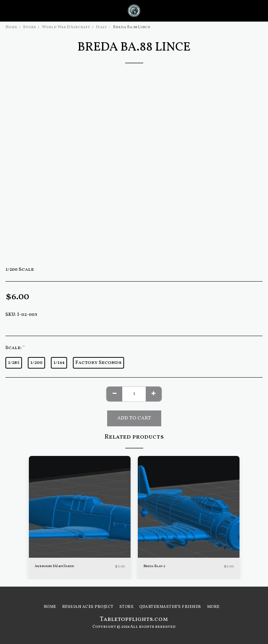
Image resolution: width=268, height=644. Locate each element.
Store (30, 27)
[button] (8, 10)
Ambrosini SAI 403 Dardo (54, 566)
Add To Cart (134, 418)
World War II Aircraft (66, 27)
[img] (80, 507)
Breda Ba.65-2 (154, 566)
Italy (102, 27)
